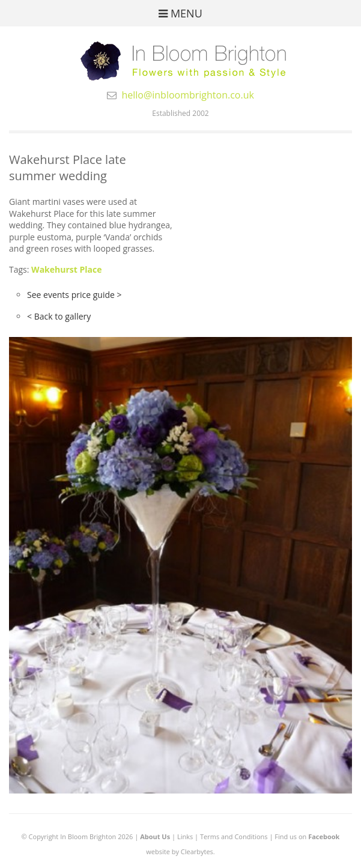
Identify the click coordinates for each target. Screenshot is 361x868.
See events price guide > (74, 295)
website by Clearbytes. (180, 851)
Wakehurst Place (66, 269)
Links (185, 836)
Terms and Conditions (234, 836)
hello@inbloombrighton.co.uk (188, 95)
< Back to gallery (59, 316)
